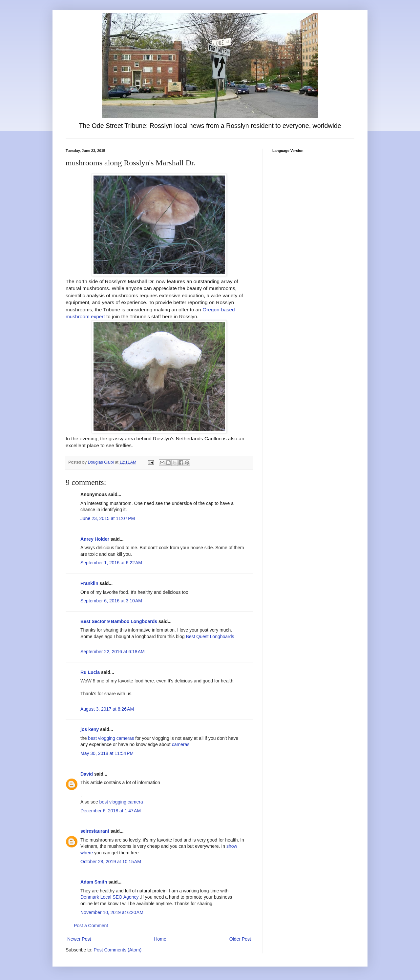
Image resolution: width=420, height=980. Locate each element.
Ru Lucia (90, 672)
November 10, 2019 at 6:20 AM (112, 912)
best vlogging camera (121, 802)
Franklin (89, 583)
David (87, 774)
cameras (181, 744)
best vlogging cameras (111, 738)
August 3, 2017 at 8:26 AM (107, 709)
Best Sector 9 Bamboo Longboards (119, 621)
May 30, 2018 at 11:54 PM (107, 753)
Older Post (240, 939)
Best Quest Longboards (210, 636)
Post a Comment (91, 926)
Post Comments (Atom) (118, 950)
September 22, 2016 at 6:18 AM (113, 652)
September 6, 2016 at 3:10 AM (111, 601)
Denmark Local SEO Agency (109, 897)
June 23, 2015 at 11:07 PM (108, 518)
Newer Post (79, 939)
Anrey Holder (95, 539)
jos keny (90, 729)
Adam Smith (94, 882)
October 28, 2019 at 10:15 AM (111, 862)
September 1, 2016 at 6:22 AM (111, 563)
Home (160, 939)
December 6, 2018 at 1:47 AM (111, 811)
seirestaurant (95, 831)
